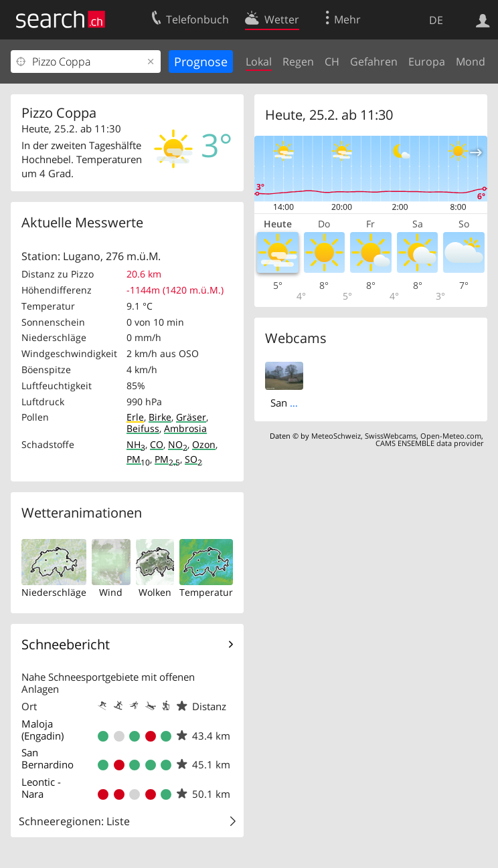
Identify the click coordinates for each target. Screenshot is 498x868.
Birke (160, 417)
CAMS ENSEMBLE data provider (429, 443)
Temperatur (206, 592)
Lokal (259, 62)
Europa (427, 62)
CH (332, 62)
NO (178, 444)
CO (157, 444)
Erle (135, 417)
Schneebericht (66, 644)
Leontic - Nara (41, 788)
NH (136, 444)
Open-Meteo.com (451, 436)
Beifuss (143, 428)
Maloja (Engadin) (43, 730)
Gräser (191, 417)
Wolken (155, 592)
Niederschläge (54, 592)
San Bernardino (48, 758)
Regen (298, 62)
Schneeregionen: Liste (74, 821)
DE (436, 20)
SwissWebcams (391, 436)
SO (193, 459)
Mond (471, 62)
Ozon (204, 444)
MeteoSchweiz (336, 436)
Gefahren (374, 62)
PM (138, 459)
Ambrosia (185, 428)
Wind (111, 592)
